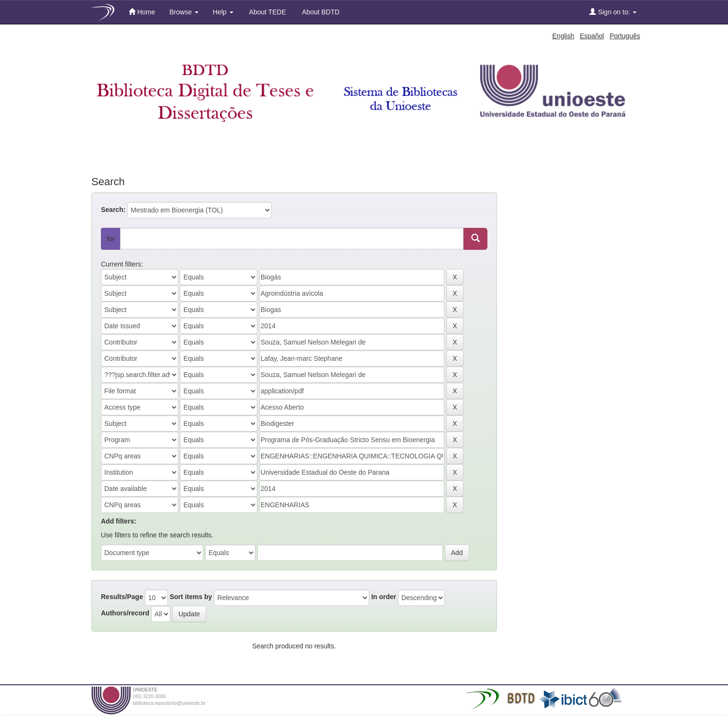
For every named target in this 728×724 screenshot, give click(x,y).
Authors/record (125, 613)
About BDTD (320, 12)
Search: (113, 210)
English (563, 36)
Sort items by (191, 597)
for (110, 239)
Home (142, 12)
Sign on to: (613, 12)
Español (592, 36)
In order (384, 597)
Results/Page (122, 597)
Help (223, 12)
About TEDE (267, 12)
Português (625, 36)
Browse (184, 12)
